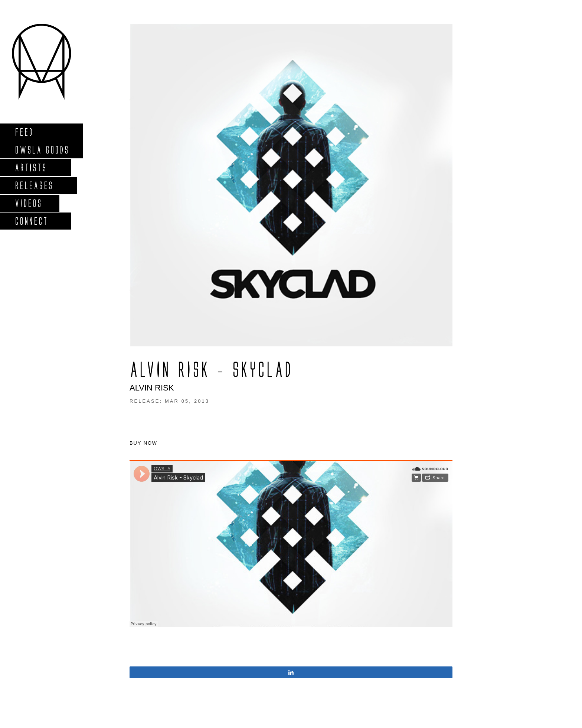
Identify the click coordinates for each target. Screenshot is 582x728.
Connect (32, 221)
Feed (24, 132)
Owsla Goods (42, 150)
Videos (29, 203)
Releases (34, 185)
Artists (31, 167)
